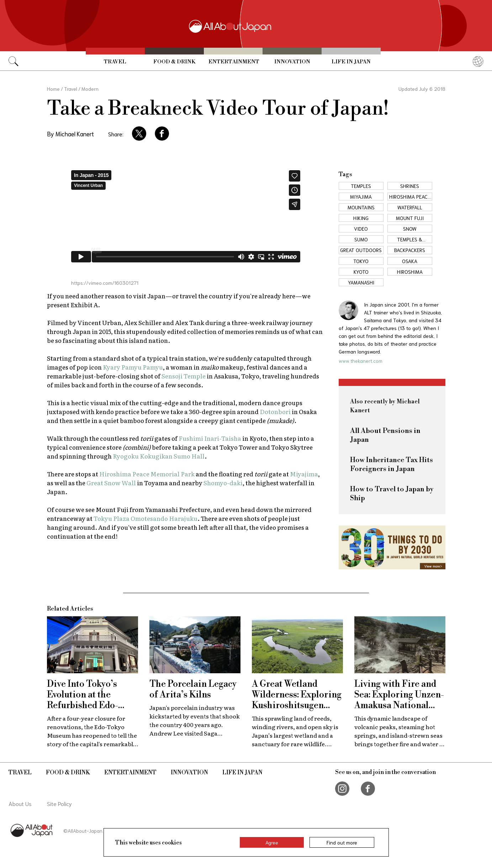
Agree (272, 842)
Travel (115, 62)
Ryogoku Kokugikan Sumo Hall (159, 456)
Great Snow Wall (111, 483)
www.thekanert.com (361, 361)
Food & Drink (174, 62)
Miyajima (304, 474)
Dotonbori (275, 411)
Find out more (342, 842)
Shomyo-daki (223, 483)
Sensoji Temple (184, 376)
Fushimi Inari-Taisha (210, 438)
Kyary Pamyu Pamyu (133, 367)
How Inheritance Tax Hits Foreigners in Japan (392, 465)
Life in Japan (351, 62)
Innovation (292, 62)
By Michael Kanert (70, 134)
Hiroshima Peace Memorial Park (147, 474)
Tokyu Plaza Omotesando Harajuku (146, 518)
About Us (20, 803)
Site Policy (59, 803)
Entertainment (234, 62)
